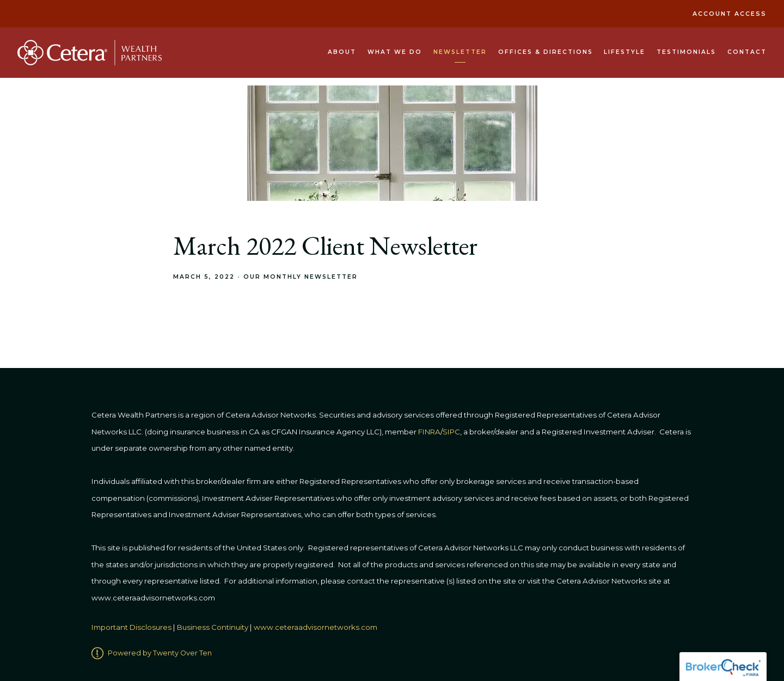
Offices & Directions (546, 52)
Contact (747, 52)
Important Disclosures (131, 627)
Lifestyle (624, 52)
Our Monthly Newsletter (301, 277)
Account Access (730, 14)
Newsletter (460, 52)
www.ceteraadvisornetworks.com (316, 627)
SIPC (451, 432)
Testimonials (686, 52)
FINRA (429, 432)
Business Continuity (213, 627)
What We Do (395, 52)
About (342, 52)
